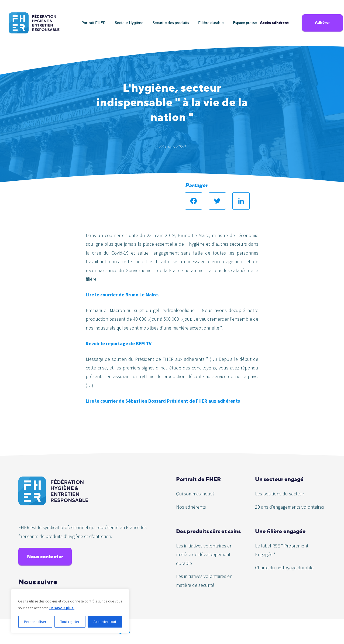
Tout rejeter (70, 622)
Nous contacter (45, 556)
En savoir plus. (62, 608)
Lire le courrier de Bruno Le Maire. (122, 295)
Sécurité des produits (171, 23)
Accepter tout (105, 622)
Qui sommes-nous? (195, 494)
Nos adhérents (191, 507)
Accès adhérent (274, 23)
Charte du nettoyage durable (284, 568)
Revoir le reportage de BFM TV (119, 343)
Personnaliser (35, 622)
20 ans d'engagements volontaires (290, 507)
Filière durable (211, 23)
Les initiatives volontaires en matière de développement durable (204, 554)
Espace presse (245, 23)
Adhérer (322, 22)
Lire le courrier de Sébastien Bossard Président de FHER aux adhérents (163, 401)
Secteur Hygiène (129, 23)
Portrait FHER (94, 23)
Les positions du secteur (280, 494)
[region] (70, 611)
